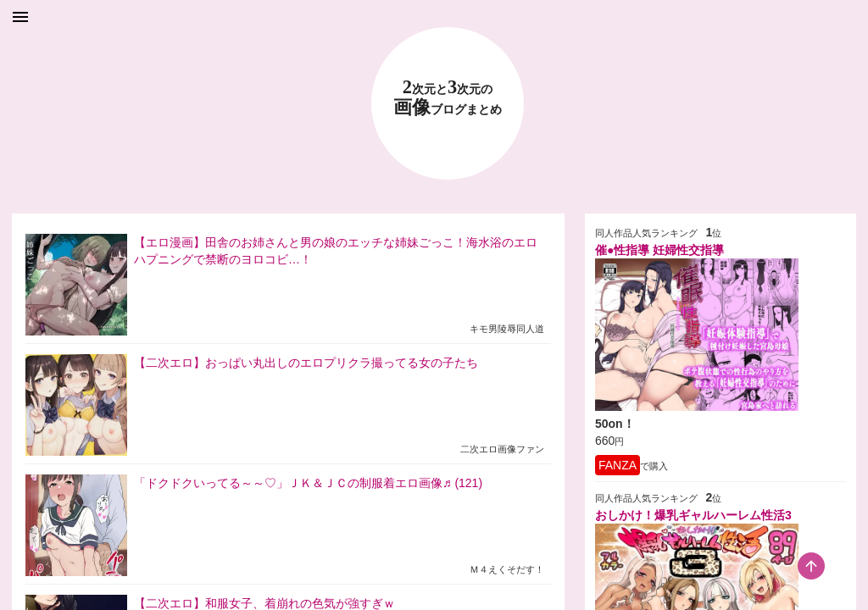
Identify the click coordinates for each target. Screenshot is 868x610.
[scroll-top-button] (811, 566)
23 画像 (448, 98)
